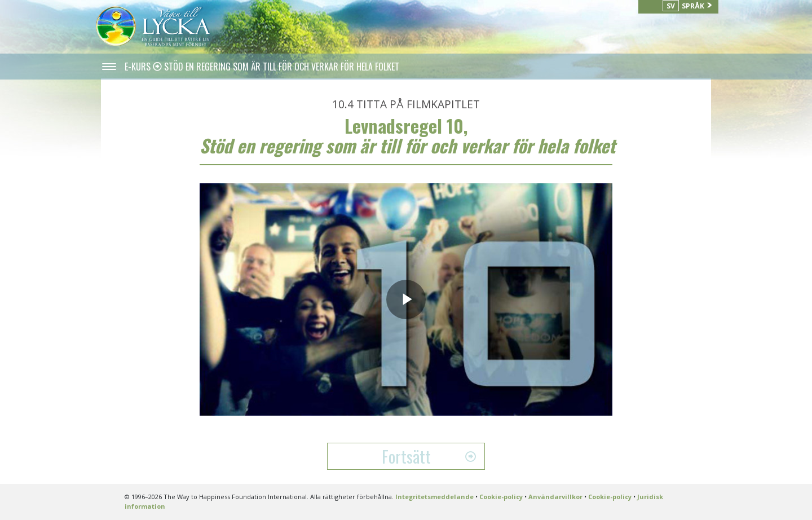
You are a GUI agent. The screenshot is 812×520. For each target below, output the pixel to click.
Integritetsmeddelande (434, 497)
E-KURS (139, 67)
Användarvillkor (555, 497)
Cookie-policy (501, 497)
